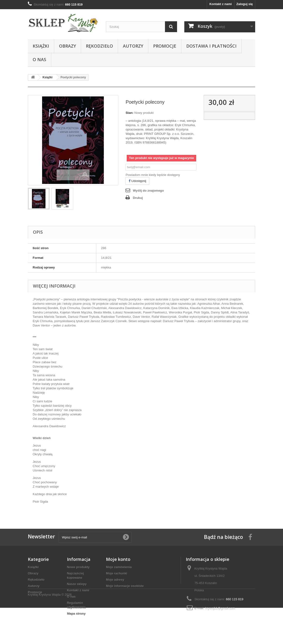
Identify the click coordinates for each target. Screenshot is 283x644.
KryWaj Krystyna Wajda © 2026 (50, 631)
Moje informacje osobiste (125, 586)
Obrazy (67, 46)
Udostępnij (137, 181)
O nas (39, 59)
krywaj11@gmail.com (220, 608)
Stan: (130, 113)
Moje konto (118, 559)
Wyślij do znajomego (148, 191)
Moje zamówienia (119, 567)
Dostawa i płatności (211, 46)
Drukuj (138, 198)
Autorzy (133, 46)
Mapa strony (76, 613)
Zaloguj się (245, 4)
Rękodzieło (99, 46)
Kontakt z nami (221, 4)
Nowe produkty (78, 567)
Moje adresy (115, 580)
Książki (41, 46)
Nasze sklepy (77, 584)
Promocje (165, 46)
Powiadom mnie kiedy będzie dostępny (153, 175)
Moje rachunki (116, 573)
